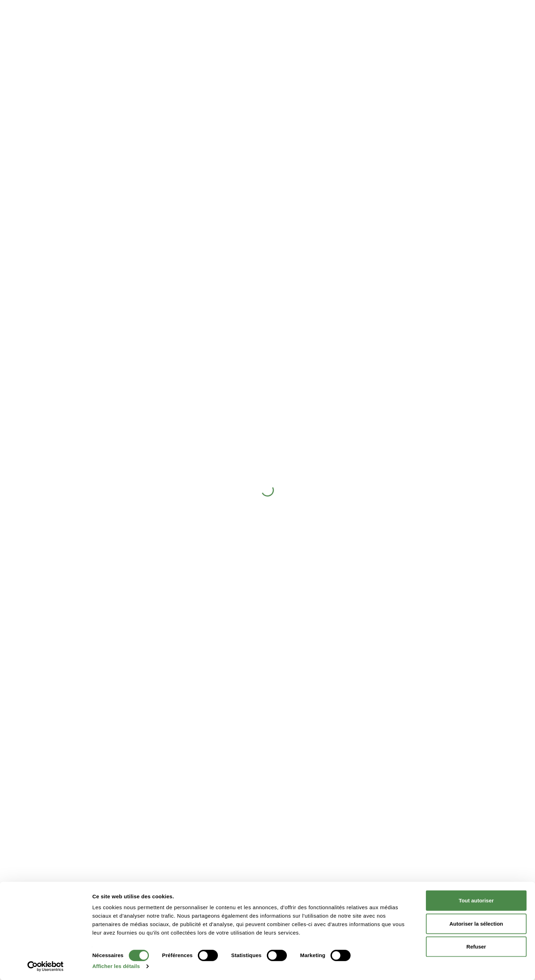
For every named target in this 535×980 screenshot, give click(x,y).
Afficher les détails (116, 966)
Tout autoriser (476, 900)
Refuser (476, 946)
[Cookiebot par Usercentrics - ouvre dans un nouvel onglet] (46, 966)
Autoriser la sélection (476, 923)
